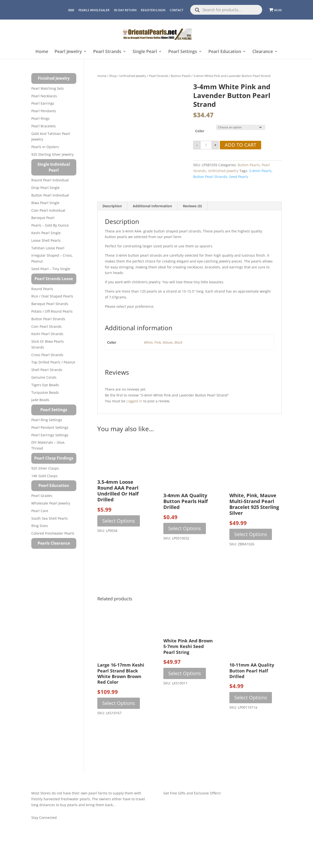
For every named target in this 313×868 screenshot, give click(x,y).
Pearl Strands (107, 52)
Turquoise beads (45, 392)
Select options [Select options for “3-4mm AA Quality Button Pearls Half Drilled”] (185, 541)
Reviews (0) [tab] (192, 218)
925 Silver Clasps (45, 468)
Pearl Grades (42, 496)
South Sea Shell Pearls (50, 518)
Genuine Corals (44, 377)
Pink (158, 355)
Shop (113, 76)
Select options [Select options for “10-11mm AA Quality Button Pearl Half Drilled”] (251, 709)
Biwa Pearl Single (45, 203)
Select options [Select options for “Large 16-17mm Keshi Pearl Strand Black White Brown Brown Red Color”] (119, 715)
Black (178, 355)
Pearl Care (40, 511)
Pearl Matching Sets (48, 88)
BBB (71, 10)
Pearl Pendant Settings (50, 427)
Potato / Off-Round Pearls (52, 311)
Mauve (168, 355)
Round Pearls (42, 289)
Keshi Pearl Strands (47, 334)
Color (200, 131)
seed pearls (239, 177)
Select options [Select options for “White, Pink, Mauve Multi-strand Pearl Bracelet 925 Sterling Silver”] (251, 546)
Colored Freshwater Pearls (53, 533)
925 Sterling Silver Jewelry (52, 154)
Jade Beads (40, 400)
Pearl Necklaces (44, 96)
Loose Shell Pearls (46, 240)
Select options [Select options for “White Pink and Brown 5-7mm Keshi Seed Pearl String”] (185, 685)
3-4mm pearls (260, 171)
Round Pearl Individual (50, 180)
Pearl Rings (40, 118)
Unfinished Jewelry (133, 76)
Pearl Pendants (44, 111)
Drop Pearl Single (45, 188)
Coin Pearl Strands (46, 326)
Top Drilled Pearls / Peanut (53, 362)
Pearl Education (225, 52)
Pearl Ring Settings (47, 420)
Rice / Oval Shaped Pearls (52, 296)
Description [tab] (112, 218)
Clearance (263, 52)
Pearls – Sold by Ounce (50, 225)
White (148, 355)
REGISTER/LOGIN (153, 10)
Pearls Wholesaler (94, 10)
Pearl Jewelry (68, 52)
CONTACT (177, 10)
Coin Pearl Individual (48, 210)
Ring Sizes (40, 526)
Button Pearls (181, 76)
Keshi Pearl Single (46, 233)
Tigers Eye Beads (45, 385)
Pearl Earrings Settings (50, 435)
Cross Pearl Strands (47, 355)
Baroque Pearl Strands (50, 304)
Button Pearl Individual (50, 195)
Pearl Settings (183, 52)
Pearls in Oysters (45, 147)
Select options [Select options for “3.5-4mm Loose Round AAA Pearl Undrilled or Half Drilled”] (119, 533)
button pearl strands (210, 177)
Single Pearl (145, 52)
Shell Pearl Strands (47, 370)
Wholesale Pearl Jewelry (51, 503)
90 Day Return (125, 10)
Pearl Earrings (43, 103)
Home (42, 52)
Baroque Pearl (43, 218)
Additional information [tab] (152, 218)
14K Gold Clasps (45, 476)
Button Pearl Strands (48, 319)
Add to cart (240, 145)
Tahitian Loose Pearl (48, 248)
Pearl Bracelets (44, 126)
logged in (134, 413)
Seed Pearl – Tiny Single (51, 269)
